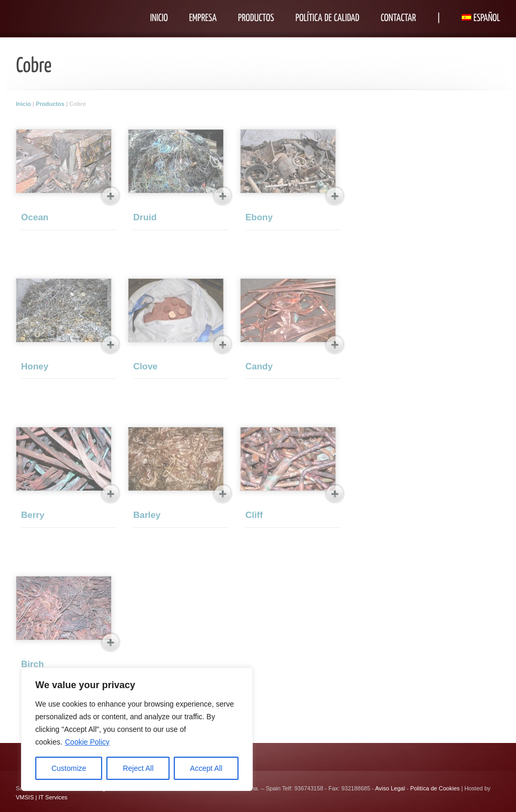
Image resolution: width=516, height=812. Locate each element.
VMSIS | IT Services (42, 797)
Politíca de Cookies (435, 788)
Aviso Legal (390, 788)
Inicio (23, 104)
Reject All (138, 768)
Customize (69, 768)
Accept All (206, 768)
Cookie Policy (87, 742)
